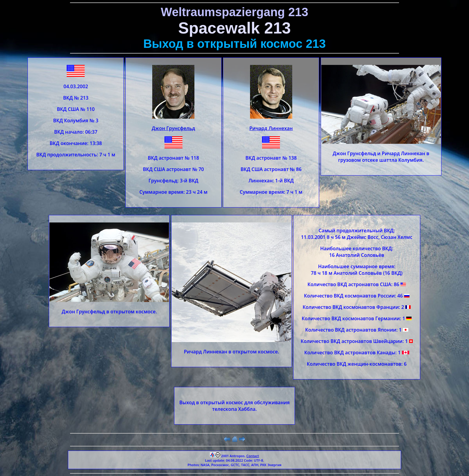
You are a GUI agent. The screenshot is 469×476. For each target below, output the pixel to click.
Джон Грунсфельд (173, 128)
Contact (253, 456)
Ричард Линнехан (271, 128)
